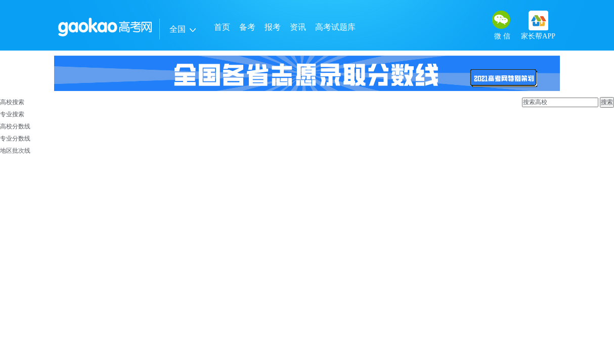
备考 (247, 27)
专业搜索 (12, 114)
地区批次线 (15, 151)
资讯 (298, 27)
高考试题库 (335, 27)
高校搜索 (12, 102)
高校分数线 (15, 126)
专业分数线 (15, 139)
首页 (222, 27)
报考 (273, 27)
